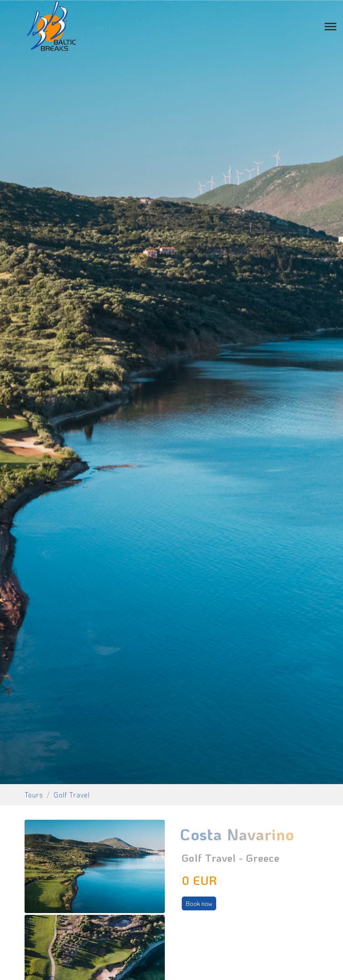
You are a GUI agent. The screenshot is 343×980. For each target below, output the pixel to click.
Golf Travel (72, 795)
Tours (34, 795)
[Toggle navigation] (330, 26)
